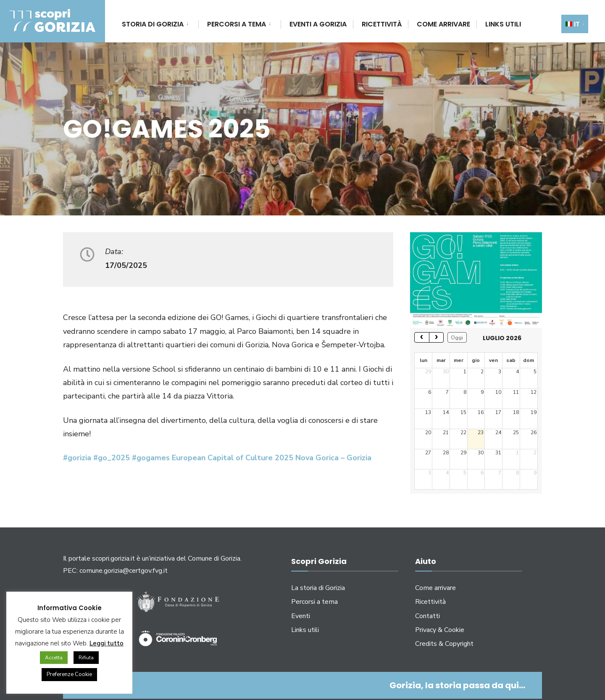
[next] (437, 337)
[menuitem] (160, 23)
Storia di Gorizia (153, 24)
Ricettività (382, 24)
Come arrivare (443, 24)
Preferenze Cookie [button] (69, 674)
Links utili (503, 24)
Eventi (301, 616)
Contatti (427, 616)
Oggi (457, 338)
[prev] (422, 337)
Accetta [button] (54, 658)
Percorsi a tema (237, 24)
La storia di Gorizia (318, 588)
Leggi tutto (107, 643)
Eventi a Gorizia (318, 24)
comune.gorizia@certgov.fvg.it (124, 571)
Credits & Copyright (444, 644)
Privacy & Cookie (440, 630)
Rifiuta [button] (86, 658)
